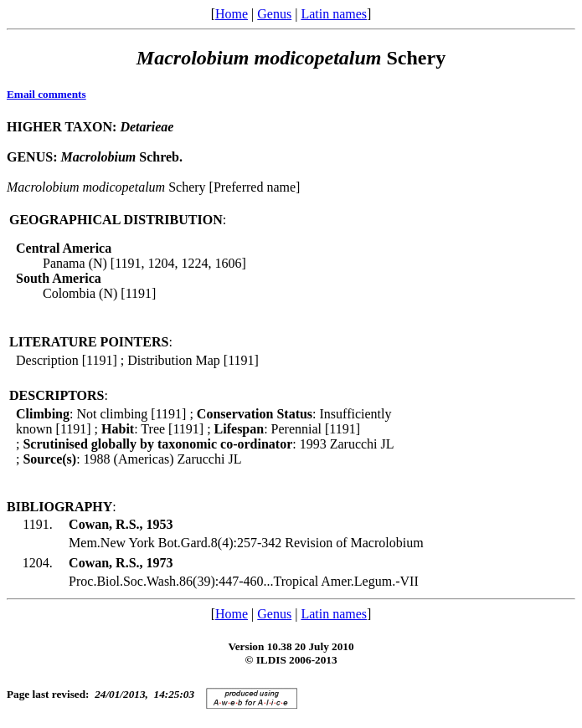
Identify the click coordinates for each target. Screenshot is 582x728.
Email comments (46, 94)
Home (232, 14)
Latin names (334, 14)
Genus (274, 14)
